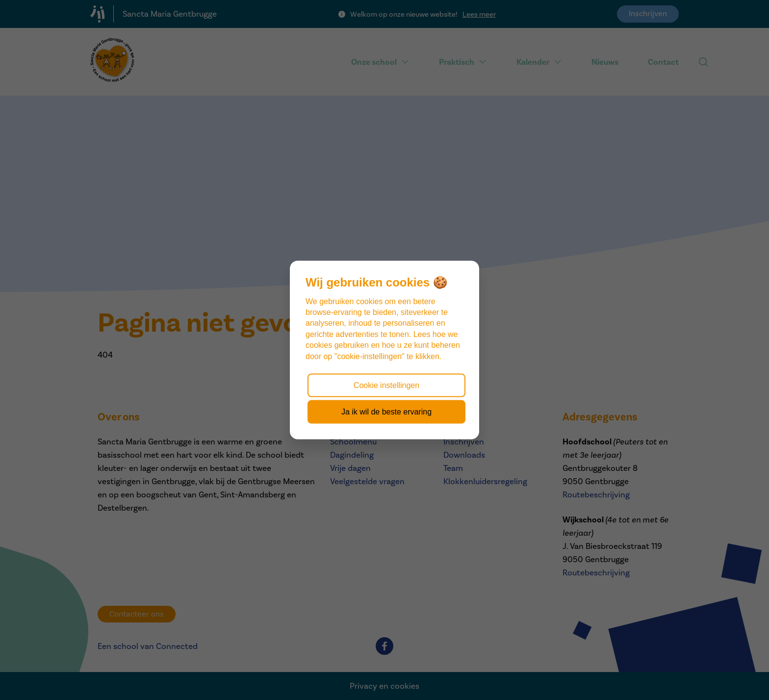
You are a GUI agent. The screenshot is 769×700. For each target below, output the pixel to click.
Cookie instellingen (386, 385)
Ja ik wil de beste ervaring (386, 412)
